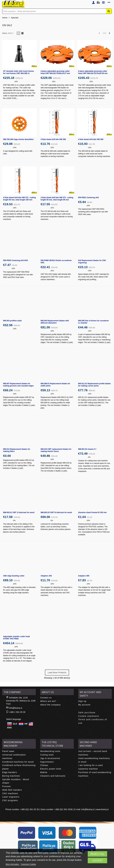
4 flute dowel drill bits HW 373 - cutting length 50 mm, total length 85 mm (57, 199)
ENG (9, 728)
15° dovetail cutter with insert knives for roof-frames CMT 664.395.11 (19, 72)
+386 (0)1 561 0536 (63, 809)
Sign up (82, 701)
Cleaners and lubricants (53, 776)
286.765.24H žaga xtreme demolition (18, 139)
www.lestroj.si (102, 809)
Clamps (44, 765)
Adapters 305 (84, 576)
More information (13, 864)
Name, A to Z (9, 33)
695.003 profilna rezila (12, 321)
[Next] (110, 33)
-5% (89, 457)
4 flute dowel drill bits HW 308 (53, 139)
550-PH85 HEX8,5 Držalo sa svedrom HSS (56, 262)
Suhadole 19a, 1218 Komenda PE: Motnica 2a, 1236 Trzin (21, 701)
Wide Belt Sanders (12, 790)
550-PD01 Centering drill (88, 198)
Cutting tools (47, 755)
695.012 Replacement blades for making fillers (17, 450)
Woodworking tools (50, 751)
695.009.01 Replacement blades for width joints (55, 385)
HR (26, 724)
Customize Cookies (28, 864)
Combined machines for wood (18, 762)
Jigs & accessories (50, 758)
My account (84, 705)
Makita (44, 772)
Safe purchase (87, 713)
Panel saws (8, 751)
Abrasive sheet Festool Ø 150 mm (92, 512)
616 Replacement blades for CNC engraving (92, 262)
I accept (98, 861)
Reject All (98, 854)
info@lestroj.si (16, 708)
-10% (16, 81)
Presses (7, 786)
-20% (52, 147)
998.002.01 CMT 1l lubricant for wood (19, 512)
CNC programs (10, 800)
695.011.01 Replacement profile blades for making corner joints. (94, 385)
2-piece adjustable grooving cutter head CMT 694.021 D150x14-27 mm (55, 72)
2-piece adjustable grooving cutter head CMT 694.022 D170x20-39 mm (93, 72)
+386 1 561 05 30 (17, 712)
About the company (50, 705)
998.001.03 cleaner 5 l (87, 449)
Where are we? (48, 701)
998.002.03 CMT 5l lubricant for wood (56, 512)
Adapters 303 (46, 576)
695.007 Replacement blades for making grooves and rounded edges (18, 385)
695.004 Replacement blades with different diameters (55, 322)
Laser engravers (11, 797)
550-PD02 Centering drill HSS (16, 260)
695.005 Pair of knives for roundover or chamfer (93, 322)
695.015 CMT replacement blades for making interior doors (56, 450)
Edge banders (10, 772)
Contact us (46, 698)
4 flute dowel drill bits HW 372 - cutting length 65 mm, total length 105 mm (19, 199)
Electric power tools (51, 769)
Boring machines (11, 776)
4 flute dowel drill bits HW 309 (91, 139)
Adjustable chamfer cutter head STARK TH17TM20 (16, 638)
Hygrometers (47, 762)
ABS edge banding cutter (14, 576)
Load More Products (57, 673)
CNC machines (10, 793)
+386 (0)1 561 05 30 (30, 809)
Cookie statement (89, 716)
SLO (15, 724)
